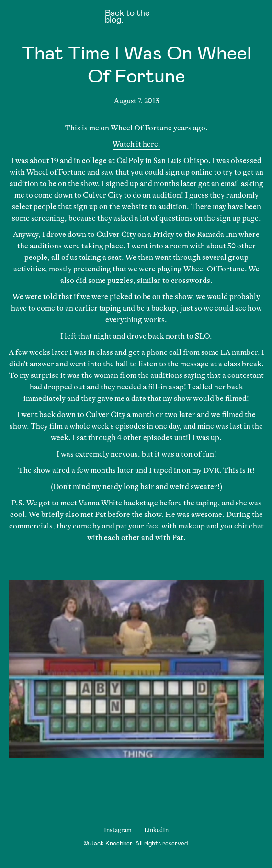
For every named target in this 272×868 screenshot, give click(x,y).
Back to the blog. (127, 17)
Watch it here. (136, 144)
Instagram (118, 830)
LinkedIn (156, 830)
